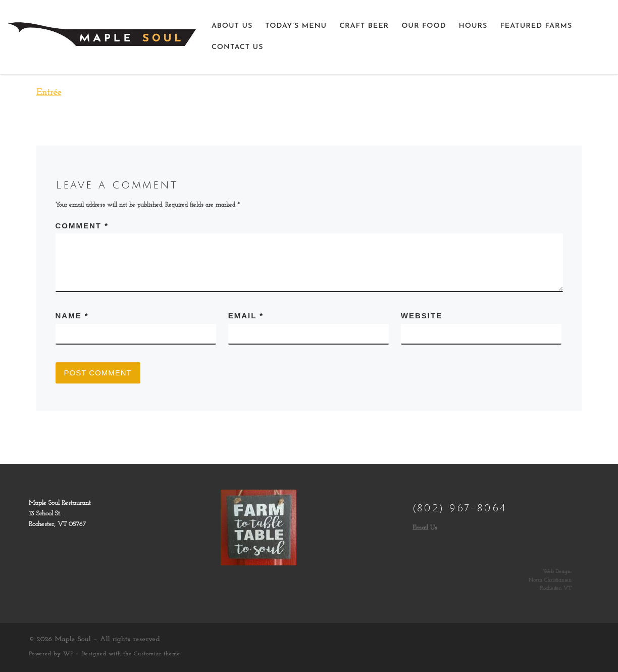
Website (422, 316)
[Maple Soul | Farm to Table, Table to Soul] (102, 36)
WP (68, 654)
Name (72, 316)
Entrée (49, 93)
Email (246, 316)
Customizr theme (157, 654)
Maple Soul (73, 639)
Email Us (425, 528)
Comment (82, 226)
